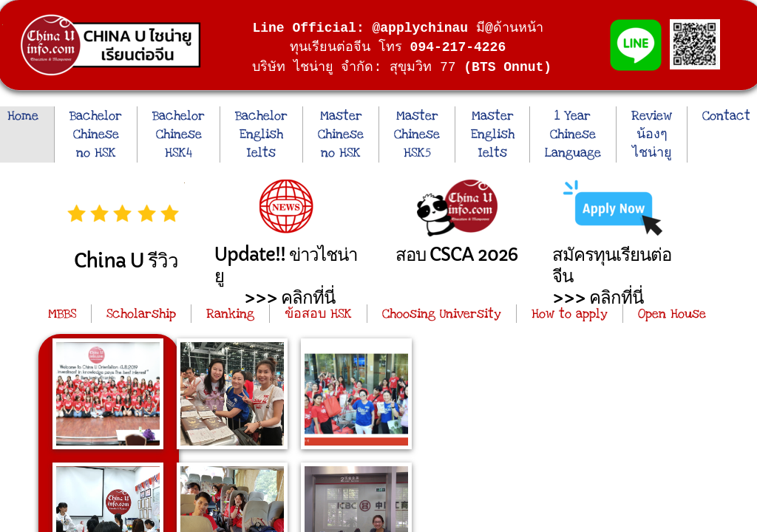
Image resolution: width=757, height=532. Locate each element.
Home (23, 116)
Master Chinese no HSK (341, 134)
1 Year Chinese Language (573, 134)
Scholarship (141, 314)
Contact (726, 116)
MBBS (62, 314)
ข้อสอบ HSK (318, 314)
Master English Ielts (493, 134)
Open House (672, 314)
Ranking (230, 314)
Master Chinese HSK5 (417, 134)
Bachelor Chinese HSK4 (179, 134)
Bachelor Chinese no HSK (96, 134)
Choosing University (442, 314)
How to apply (570, 314)
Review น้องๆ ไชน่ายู (652, 134)
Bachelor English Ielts (261, 134)
